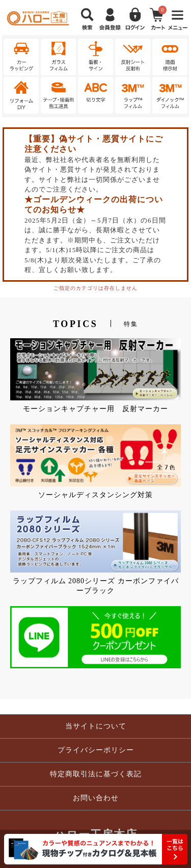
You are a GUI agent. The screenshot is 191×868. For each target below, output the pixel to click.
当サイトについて (96, 726)
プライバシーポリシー (96, 750)
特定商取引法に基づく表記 (96, 774)
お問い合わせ (96, 798)
